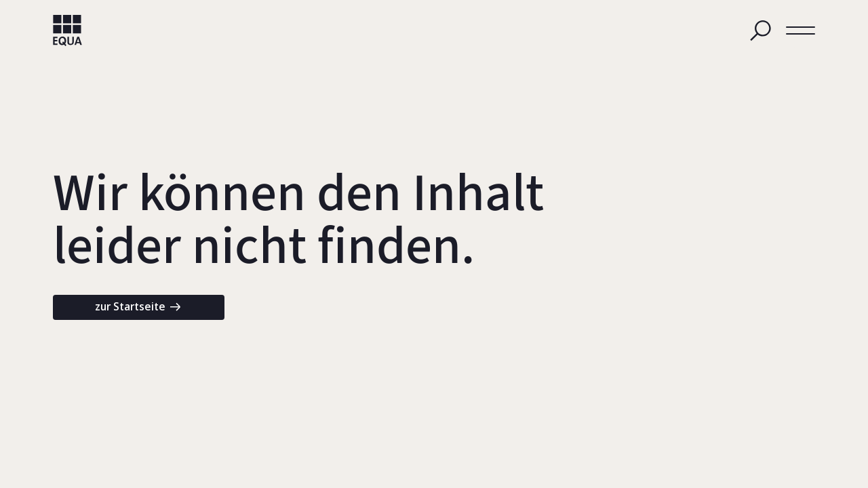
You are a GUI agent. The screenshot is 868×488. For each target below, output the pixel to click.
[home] (67, 31)
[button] (801, 30)
